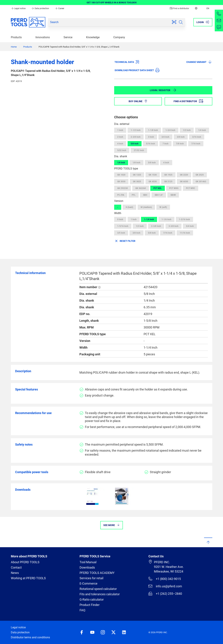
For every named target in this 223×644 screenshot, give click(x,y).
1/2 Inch (187, 130)
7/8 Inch (180, 144)
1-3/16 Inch (184, 219)
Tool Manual (88, 562)
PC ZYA (121, 195)
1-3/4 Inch (170, 130)
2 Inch (120, 137)
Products (16, 37)
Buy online (138, 101)
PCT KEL (158, 188)
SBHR (173, 195)
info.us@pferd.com (165, 586)
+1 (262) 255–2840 (165, 594)
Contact (16, 567)
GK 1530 (153, 175)
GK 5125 (168, 182)
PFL (134, 195)
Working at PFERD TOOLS (28, 578)
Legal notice (18, 8)
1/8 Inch (136, 163)
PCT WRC (191, 188)
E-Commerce (89, 583)
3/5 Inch (121, 233)
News (15, 573)
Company (119, 37)
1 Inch (120, 130)
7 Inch (165, 144)
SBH (145, 195)
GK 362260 (141, 188)
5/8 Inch (135, 144)
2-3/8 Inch (136, 137)
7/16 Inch (196, 144)
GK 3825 (137, 182)
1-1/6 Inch (166, 219)
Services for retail (91, 578)
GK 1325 (137, 175)
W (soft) (163, 207)
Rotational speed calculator (98, 589)
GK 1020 (121, 175)
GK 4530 (153, 182)
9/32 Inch (122, 150)
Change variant (199, 62)
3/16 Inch (197, 137)
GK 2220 (184, 175)
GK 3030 (121, 182)
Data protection (40, 8)
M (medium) (146, 207)
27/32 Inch (139, 150)
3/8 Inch (181, 137)
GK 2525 (200, 175)
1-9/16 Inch (123, 226)
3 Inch (151, 137)
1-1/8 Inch (153, 130)
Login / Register (163, 90)
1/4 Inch (202, 130)
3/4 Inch (165, 137)
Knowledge (93, 37)
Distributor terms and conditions (30, 637)
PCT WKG (174, 188)
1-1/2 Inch (136, 130)
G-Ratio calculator (92, 599)
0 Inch (120, 219)
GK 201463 (201, 182)
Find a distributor (179, 8)
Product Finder (90, 605)
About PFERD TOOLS (25, 562)
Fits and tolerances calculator (100, 594)
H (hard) (129, 207)
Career (59, 8)
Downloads (87, 567)
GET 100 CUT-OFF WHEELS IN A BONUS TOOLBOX (112, 2)
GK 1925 (168, 175)
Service (68, 37)
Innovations (43, 37)
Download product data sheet (137, 70)
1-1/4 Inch (149, 219)
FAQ (82, 610)
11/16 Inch (185, 233)
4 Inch (120, 144)
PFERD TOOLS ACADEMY (97, 573)
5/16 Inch (151, 144)
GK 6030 (184, 182)
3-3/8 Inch (173, 226)
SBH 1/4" (159, 195)
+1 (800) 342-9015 (165, 579)
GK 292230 (123, 188)
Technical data (127, 62)
